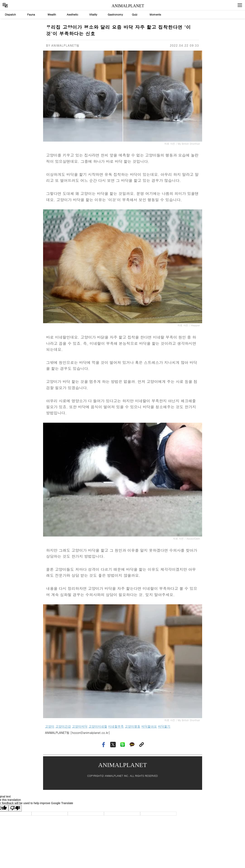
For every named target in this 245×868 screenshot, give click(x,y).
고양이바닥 (80, 726)
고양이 (50, 726)
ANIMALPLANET (124, 6)
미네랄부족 (116, 726)
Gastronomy (115, 14)
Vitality (93, 14)
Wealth (52, 14)
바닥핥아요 (149, 726)
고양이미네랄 (98, 726)
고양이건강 (63, 726)
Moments (155, 14)
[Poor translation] (15, 808)
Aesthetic (72, 14)
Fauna (31, 14)
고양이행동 (133, 726)
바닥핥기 (164, 726)
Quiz (135, 14)
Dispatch (10, 14)
